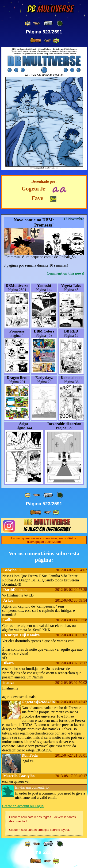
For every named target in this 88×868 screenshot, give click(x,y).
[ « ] (48, 23)
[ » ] (36, 41)
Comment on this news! (65, 273)
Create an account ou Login (23, 806)
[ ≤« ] (36, 23)
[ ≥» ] (48, 41)
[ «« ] (28, 23)
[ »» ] (56, 41)
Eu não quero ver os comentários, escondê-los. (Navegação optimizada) (44, 540)
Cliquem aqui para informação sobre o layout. (39, 830)
